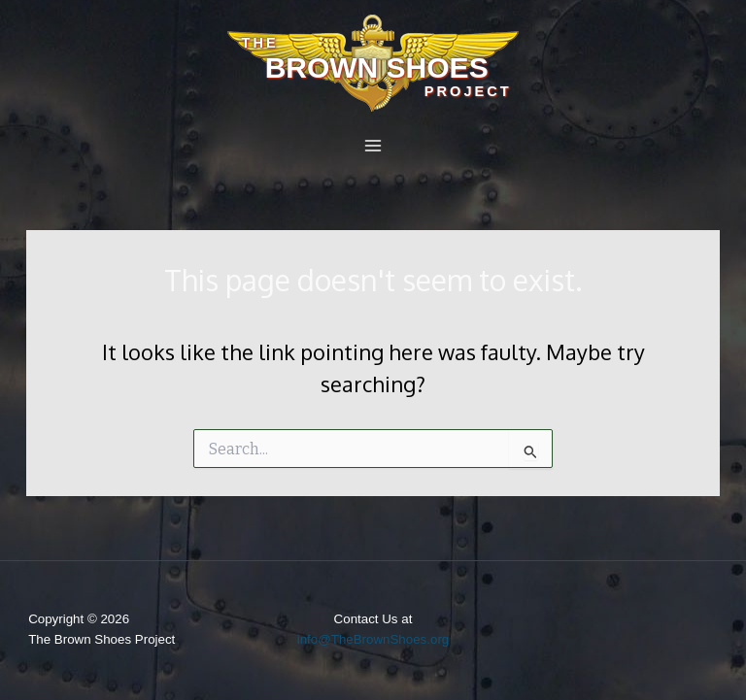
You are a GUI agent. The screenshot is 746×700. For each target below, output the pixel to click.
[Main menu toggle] (373, 146)
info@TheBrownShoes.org (373, 639)
